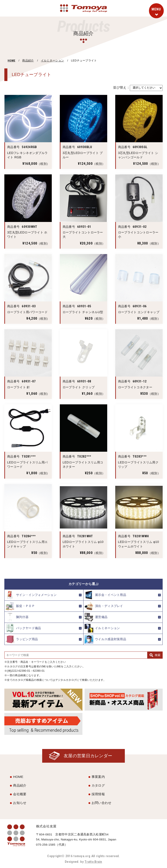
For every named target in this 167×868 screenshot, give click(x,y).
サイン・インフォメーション (31, 595)
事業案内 (98, 777)
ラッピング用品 (22, 639)
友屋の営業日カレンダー (88, 756)
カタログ (98, 786)
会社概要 (20, 794)
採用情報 (98, 794)
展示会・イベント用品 (105, 595)
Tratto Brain (94, 862)
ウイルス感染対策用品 (105, 639)
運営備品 (96, 617)
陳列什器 (17, 617)
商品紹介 (28, 60)
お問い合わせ (102, 803)
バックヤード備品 (23, 628)
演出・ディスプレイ (104, 606)
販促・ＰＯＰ (20, 606)
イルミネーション (52, 60)
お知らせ (20, 803)
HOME (11, 60)
